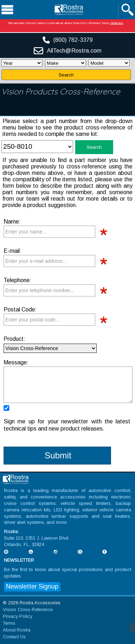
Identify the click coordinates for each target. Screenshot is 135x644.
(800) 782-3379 (73, 40)
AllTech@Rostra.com (74, 51)
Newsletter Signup (32, 586)
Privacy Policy (18, 616)
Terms (9, 623)
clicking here (117, 23)
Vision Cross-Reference (28, 609)
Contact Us (14, 637)
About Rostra (17, 630)
